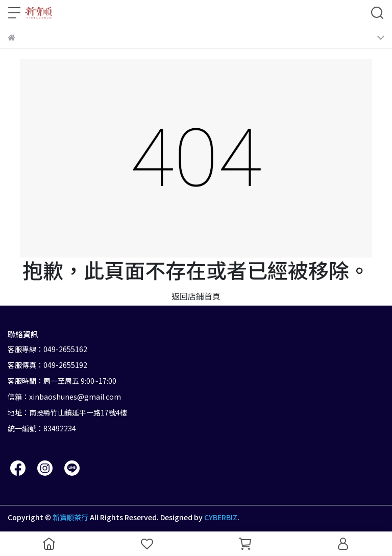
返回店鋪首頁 (196, 296)
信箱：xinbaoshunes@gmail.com (64, 397)
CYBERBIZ (221, 517)
